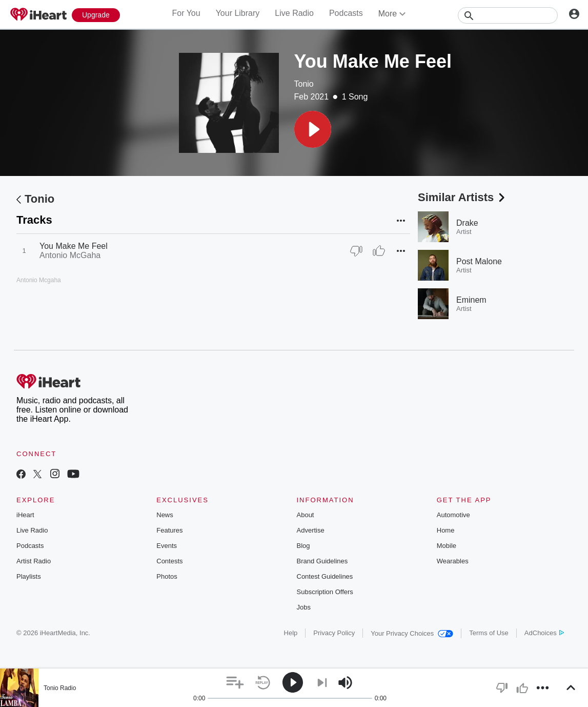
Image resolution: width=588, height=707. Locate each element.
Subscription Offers (325, 592)
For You (186, 13)
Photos (167, 576)
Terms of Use (489, 633)
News (165, 515)
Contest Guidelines (325, 576)
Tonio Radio (60, 688)
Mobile (447, 546)
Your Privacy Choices (412, 633)
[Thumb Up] (379, 251)
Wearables (453, 561)
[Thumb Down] (356, 251)
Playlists (29, 576)
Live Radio (294, 13)
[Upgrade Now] (96, 15)
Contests (169, 561)
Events (167, 546)
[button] (313, 129)
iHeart (25, 515)
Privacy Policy (334, 633)
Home (446, 530)
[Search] (508, 15)
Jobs (304, 607)
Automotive (453, 515)
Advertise (311, 530)
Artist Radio (34, 561)
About (306, 515)
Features (169, 530)
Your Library (238, 13)
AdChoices (544, 633)
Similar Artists (462, 197)
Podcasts (346, 13)
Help (291, 633)
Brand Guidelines (322, 561)
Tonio (304, 84)
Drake (467, 223)
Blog (303, 546)
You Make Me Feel (74, 246)
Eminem (471, 300)
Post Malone (479, 261)
